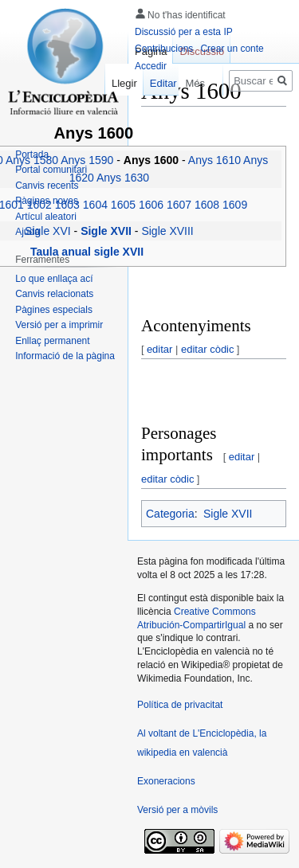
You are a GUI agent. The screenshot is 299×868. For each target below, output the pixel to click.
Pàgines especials (54, 310)
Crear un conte (232, 49)
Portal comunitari (51, 170)
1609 (235, 205)
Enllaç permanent (52, 341)
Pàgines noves (47, 201)
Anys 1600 (153, 160)
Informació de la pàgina (65, 356)
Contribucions (164, 49)
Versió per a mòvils (177, 810)
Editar (158, 83)
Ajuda (28, 232)
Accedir (151, 66)
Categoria (170, 514)
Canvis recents (47, 186)
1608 (207, 205)
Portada (32, 154)
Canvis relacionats (54, 294)
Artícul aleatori (46, 217)
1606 (151, 205)
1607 (179, 205)
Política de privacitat (180, 705)
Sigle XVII (228, 514)
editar (160, 349)
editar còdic (207, 349)
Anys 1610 (214, 160)
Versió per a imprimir (59, 325)
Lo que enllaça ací (54, 279)
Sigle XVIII (167, 231)
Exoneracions (166, 781)
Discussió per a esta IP (184, 32)
